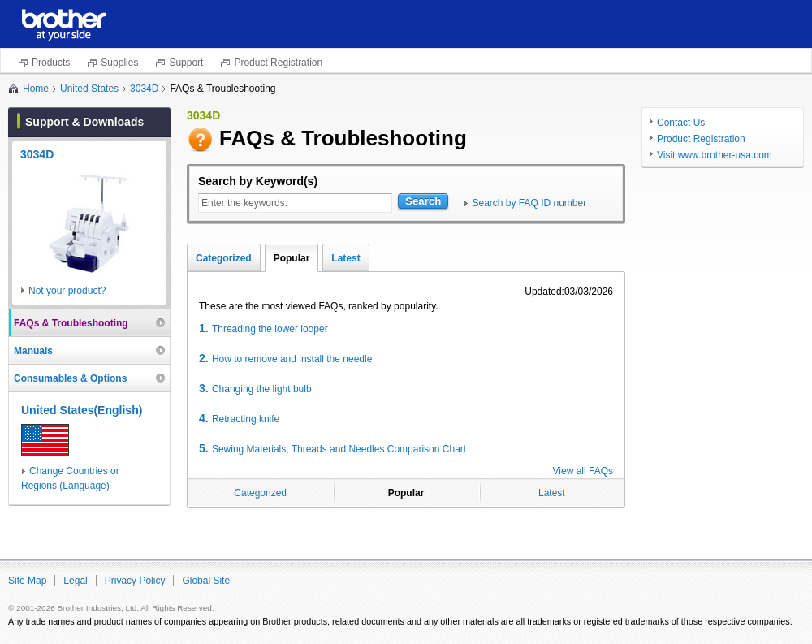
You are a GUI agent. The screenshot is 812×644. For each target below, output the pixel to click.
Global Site (206, 581)
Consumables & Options (70, 378)
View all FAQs (583, 471)
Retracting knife (239, 418)
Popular (292, 258)
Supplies (119, 63)
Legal (75, 581)
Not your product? (67, 291)
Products (51, 63)
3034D (144, 89)
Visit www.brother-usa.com (715, 155)
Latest (346, 258)
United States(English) (82, 410)
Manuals (33, 351)
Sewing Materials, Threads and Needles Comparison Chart (333, 448)
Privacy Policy (135, 581)
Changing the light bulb (255, 388)
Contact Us (681, 123)
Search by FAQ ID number (529, 203)
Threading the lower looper (263, 328)
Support (186, 63)
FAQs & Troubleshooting (71, 323)
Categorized (224, 258)
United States (89, 89)
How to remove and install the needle (285, 358)
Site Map (27, 581)
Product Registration (278, 63)
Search (423, 201)
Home (36, 89)
